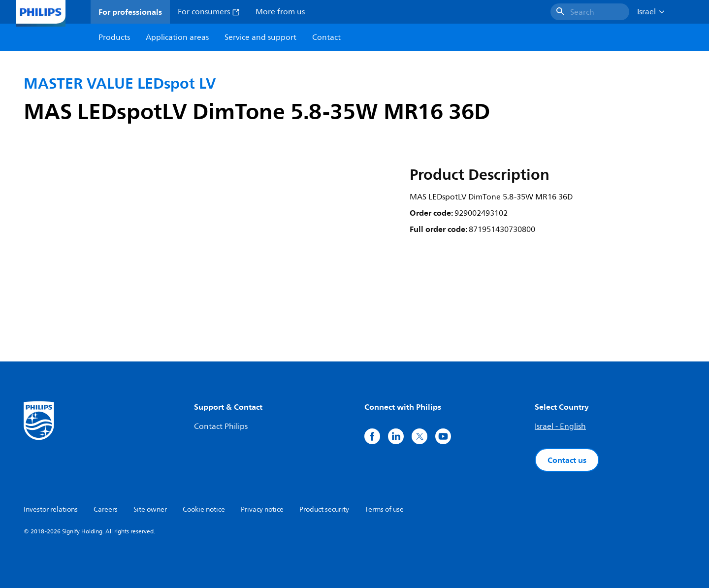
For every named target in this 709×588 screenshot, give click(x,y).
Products (114, 37)
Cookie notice (204, 509)
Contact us (567, 460)
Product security (324, 509)
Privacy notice (262, 509)
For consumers (209, 12)
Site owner (150, 509)
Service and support (260, 37)
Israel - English (560, 426)
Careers (106, 509)
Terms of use (384, 509)
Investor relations (51, 509)
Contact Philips (221, 426)
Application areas (177, 37)
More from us (280, 12)
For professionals (130, 12)
